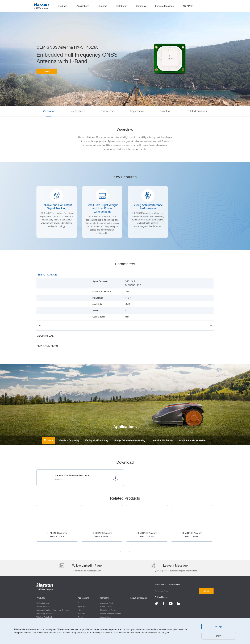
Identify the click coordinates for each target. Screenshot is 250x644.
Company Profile (106, 603)
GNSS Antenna (43, 603)
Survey (80, 603)
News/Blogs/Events (107, 610)
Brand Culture (105, 606)
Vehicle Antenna (43, 606)
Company (141, 6)
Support (103, 6)
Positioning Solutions (45, 613)
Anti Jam (81, 613)
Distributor (121, 6)
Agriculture (82, 606)
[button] (201, 6)
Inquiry (47, 72)
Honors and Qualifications (110, 613)
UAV (79, 610)
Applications (83, 6)
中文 (190, 6)
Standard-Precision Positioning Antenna (53, 610)
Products (63, 6)
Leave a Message (164, 6)
